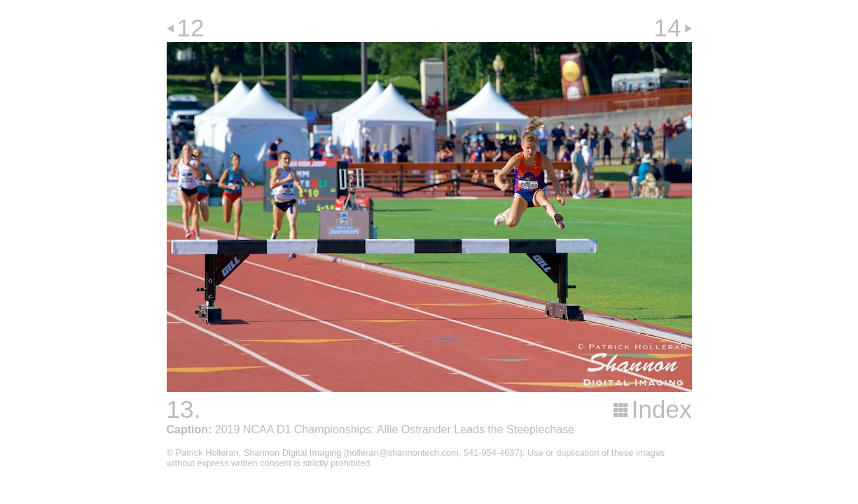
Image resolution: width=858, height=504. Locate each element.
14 (667, 28)
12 (191, 28)
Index (661, 409)
